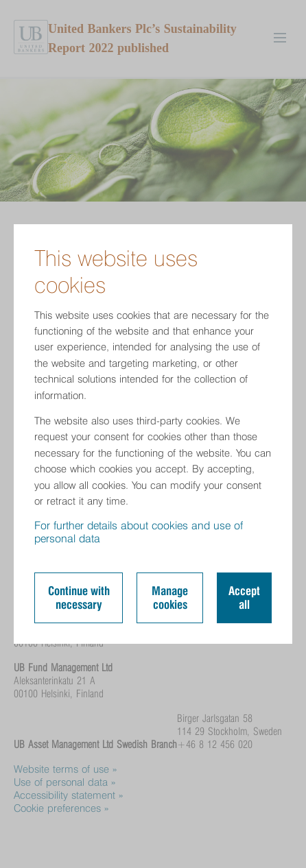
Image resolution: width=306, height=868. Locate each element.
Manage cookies (170, 598)
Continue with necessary (79, 598)
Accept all (244, 598)
